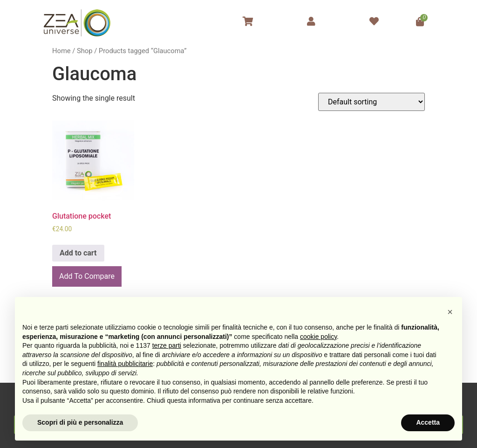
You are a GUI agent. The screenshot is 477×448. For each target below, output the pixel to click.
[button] (450, 312)
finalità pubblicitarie (125, 364)
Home (61, 51)
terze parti (167, 345)
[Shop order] (371, 102)
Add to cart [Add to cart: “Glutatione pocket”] (78, 253)
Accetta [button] (428, 422)
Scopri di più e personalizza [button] (80, 422)
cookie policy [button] (318, 337)
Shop (85, 51)
